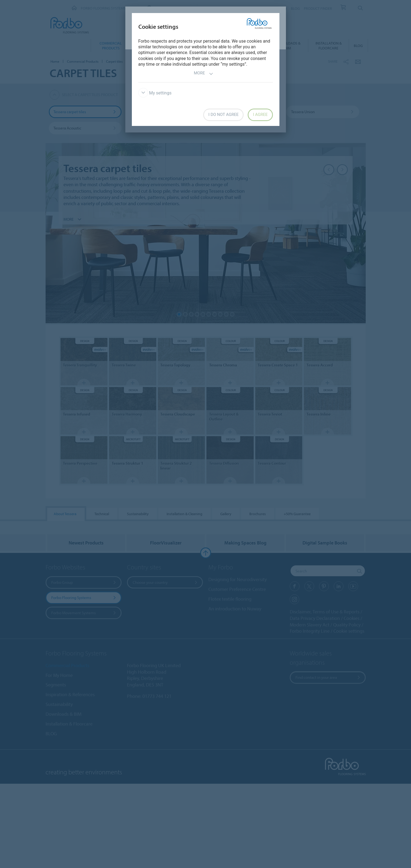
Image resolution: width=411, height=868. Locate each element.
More (203, 74)
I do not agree (223, 115)
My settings (155, 93)
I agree (260, 115)
